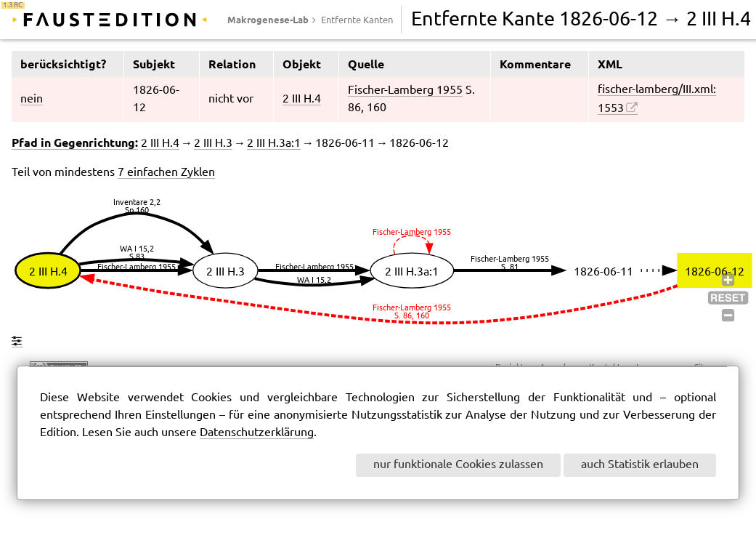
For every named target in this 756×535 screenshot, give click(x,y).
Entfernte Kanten (357, 20)
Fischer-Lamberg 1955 (405, 90)
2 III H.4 (302, 99)
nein (32, 99)
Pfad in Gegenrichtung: (75, 142)
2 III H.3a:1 (274, 144)
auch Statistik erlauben (640, 465)
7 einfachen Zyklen (166, 173)
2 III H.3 (213, 144)
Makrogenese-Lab (268, 20)
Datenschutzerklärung (257, 433)
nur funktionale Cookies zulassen (458, 465)
